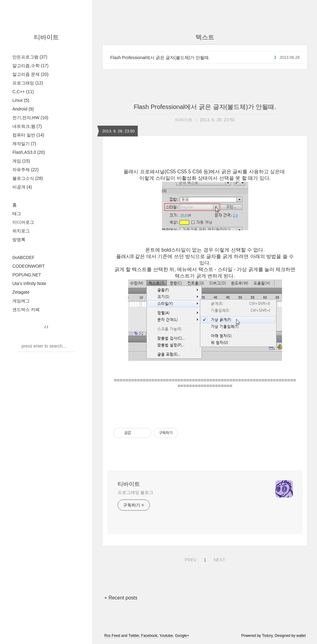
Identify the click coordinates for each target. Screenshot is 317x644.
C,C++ (23, 92)
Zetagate (21, 292)
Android (23, 109)
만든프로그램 (30, 57)
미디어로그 (23, 222)
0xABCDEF (24, 257)
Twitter (134, 636)
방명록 (19, 240)
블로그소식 (28, 178)
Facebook (149, 636)
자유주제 (26, 170)
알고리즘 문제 (30, 74)
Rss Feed (112, 636)
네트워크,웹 (27, 126)
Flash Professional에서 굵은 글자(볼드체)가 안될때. (160, 58)
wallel (301, 636)
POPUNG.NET (27, 275)
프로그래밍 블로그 (135, 492)
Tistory (267, 636)
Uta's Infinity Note (29, 283)
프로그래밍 (28, 83)
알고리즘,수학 (30, 66)
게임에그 (21, 301)
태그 (17, 214)
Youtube (166, 636)
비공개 (22, 187)
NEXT (219, 559)
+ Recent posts (121, 598)
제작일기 (24, 144)
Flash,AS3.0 (29, 152)
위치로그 (21, 231)
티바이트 (46, 37)
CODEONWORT (28, 266)
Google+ (182, 636)
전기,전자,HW (30, 118)
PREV (190, 559)
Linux (21, 100)
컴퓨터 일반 (28, 135)
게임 (21, 161)
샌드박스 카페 (26, 309)
